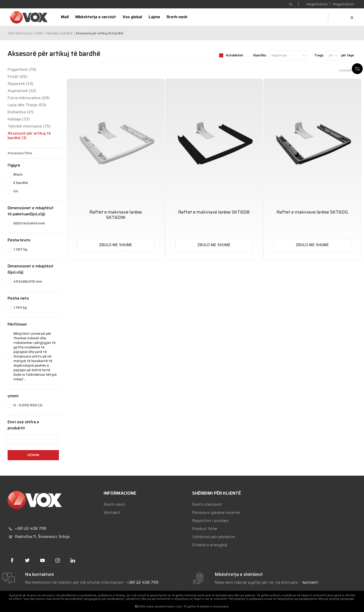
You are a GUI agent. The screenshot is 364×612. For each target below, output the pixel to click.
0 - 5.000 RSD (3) (28, 405)
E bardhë (21, 183)
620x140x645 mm (29, 223)
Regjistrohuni (343, 4)
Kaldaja (19, 119)
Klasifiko (260, 55)
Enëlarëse (21, 112)
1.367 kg (20, 249)
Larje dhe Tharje (27, 105)
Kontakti (112, 512)
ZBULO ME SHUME (116, 245)
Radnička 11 (26, 536)
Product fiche (205, 529)
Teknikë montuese (29, 126)
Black (18, 174)
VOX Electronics (20, 33)
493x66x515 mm (28, 281)
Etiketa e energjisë (210, 545)
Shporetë (20, 84)
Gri (16, 191)
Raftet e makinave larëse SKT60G (312, 212)
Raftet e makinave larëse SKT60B (214, 212)
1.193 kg (20, 307)
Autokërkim (234, 55)
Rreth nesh (114, 504)
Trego (319, 55)
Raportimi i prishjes (210, 521)
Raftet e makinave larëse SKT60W (116, 215)
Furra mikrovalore (29, 98)
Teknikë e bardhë (59, 33)
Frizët (17, 77)
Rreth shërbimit (207, 504)
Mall (39, 33)
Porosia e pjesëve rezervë (216, 512)
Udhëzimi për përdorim (214, 537)
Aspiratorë (22, 91)
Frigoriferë (22, 70)
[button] (35, 153)
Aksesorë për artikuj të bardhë (29, 136)
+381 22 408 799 (143, 582)
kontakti (310, 582)
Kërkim (33, 455)
